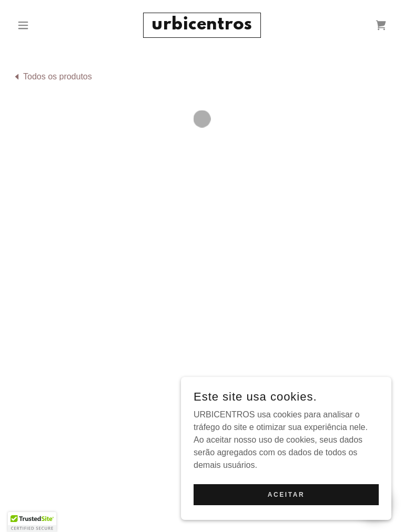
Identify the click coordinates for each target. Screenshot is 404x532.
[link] (202, 27)
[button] (41, 25)
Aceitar (286, 494)
